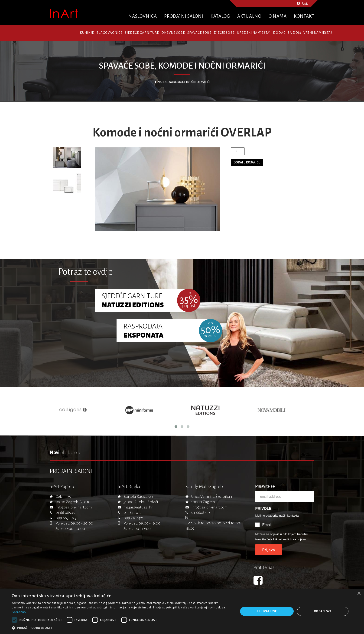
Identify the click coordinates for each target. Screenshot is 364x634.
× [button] (359, 594)
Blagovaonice (109, 33)
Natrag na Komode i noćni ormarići (182, 82)
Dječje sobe (224, 33)
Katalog (220, 16)
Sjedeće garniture (142, 33)
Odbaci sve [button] (323, 611)
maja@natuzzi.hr (138, 507)
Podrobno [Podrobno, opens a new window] (19, 612)
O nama (278, 16)
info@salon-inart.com (74, 507)
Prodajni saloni (184, 16)
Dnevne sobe (173, 33)
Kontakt (304, 16)
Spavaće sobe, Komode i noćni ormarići (182, 66)
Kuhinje (87, 33)
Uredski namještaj (254, 33)
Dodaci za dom (287, 33)
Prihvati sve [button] (267, 611)
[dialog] (182, 611)
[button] (122, 628)
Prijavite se (265, 486)
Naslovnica (143, 16)
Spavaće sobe (199, 33)
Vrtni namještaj (318, 33)
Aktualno (249, 16)
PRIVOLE (263, 509)
